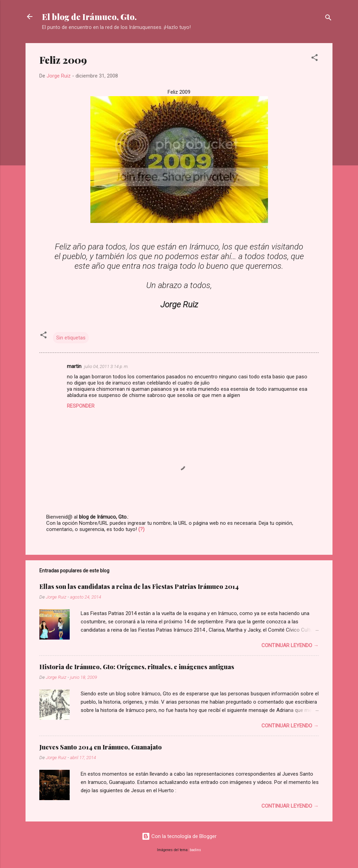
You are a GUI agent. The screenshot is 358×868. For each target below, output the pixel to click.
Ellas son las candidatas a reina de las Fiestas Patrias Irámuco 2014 (139, 586)
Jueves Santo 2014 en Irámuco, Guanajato (101, 747)
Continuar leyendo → (290, 645)
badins (195, 850)
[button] (315, 59)
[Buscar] (328, 19)
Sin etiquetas (71, 338)
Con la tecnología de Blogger (179, 836)
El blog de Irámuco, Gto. (89, 17)
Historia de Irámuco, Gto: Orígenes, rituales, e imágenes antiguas (137, 667)
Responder (81, 406)
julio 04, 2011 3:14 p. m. (106, 366)
